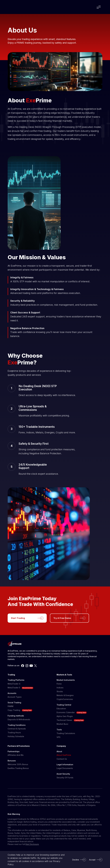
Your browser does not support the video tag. (51, 434)
